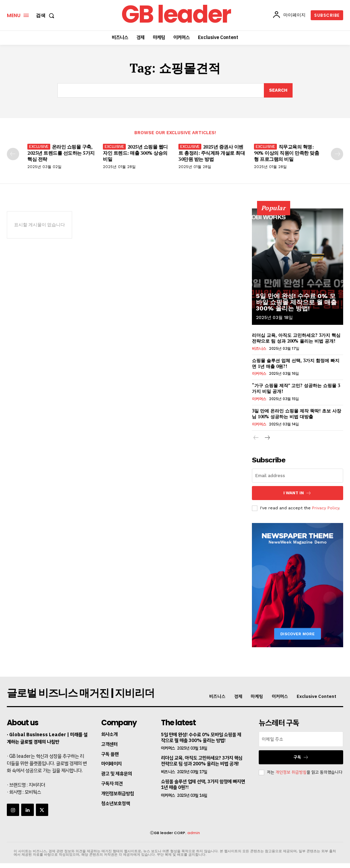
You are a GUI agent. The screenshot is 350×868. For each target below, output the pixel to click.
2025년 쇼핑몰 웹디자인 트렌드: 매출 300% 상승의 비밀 (135, 153)
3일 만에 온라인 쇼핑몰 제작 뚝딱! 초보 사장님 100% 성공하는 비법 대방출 (297, 414)
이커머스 (259, 374)
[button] (46, 15)
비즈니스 (259, 349)
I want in (297, 493)
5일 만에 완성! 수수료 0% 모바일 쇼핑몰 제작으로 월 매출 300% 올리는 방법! (296, 302)
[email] (298, 476)
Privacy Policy (326, 508)
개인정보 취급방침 (291, 772)
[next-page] (337, 154)
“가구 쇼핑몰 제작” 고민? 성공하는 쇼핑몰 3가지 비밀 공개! (296, 388)
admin (194, 833)
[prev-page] (13, 154)
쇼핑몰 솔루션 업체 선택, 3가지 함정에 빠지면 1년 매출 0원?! (296, 363)
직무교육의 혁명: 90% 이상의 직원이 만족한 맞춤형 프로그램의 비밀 (286, 153)
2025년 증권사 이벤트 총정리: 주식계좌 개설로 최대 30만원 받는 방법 (212, 153)
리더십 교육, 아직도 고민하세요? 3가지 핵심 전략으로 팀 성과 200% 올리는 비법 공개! (296, 338)
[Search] (278, 90)
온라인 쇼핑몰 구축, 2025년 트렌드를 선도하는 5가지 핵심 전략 (61, 153)
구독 (301, 757)
